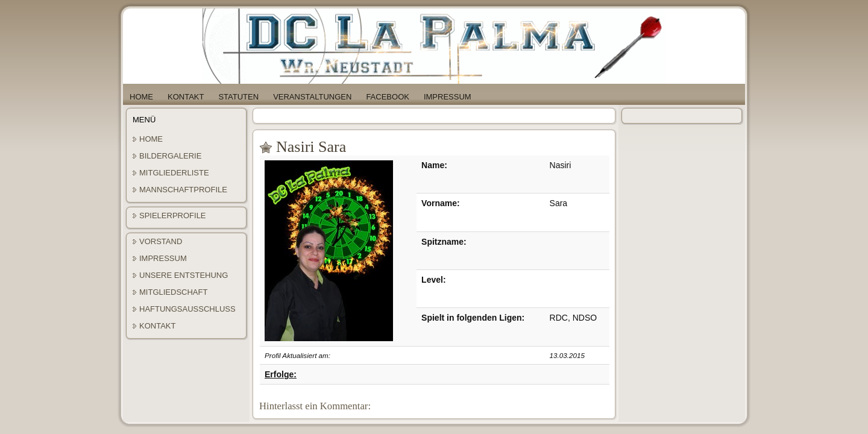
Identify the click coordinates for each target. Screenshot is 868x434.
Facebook (388, 97)
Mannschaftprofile (183, 190)
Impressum (448, 97)
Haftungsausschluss (187, 309)
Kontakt (186, 97)
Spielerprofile (173, 215)
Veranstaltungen (312, 97)
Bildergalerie (170, 156)
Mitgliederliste (174, 173)
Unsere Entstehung (184, 275)
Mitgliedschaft (173, 292)
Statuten (238, 97)
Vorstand (161, 241)
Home (141, 97)
